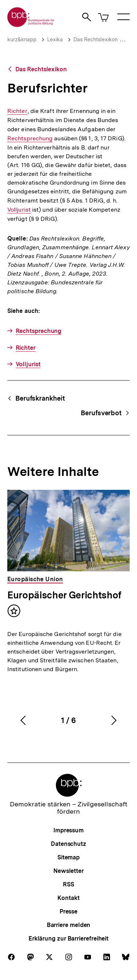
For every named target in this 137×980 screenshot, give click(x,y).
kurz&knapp (22, 39)
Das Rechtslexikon (96, 39)
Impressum (68, 830)
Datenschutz (68, 844)
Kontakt (68, 898)
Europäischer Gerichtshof (64, 595)
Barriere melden (69, 925)
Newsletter (68, 871)
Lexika (55, 39)
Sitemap (68, 857)
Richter (17, 111)
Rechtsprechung (30, 138)
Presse (68, 911)
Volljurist (19, 210)
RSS (68, 884)
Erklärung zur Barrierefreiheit (68, 939)
